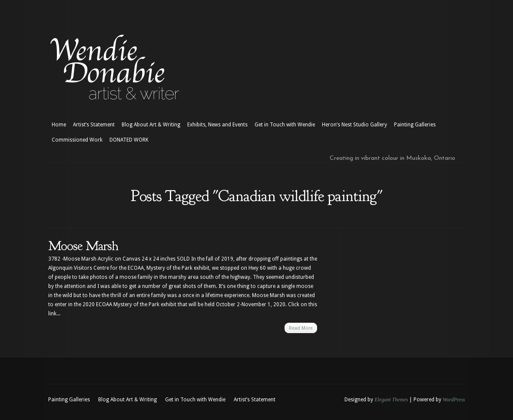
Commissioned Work (77, 140)
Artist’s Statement (94, 125)
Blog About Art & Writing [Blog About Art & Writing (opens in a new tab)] (151, 125)
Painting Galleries (415, 125)
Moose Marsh (83, 246)
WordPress (454, 400)
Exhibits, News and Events (217, 125)
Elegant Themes (391, 400)
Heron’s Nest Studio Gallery (354, 125)
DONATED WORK (129, 140)
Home (59, 125)
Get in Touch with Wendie (285, 125)
